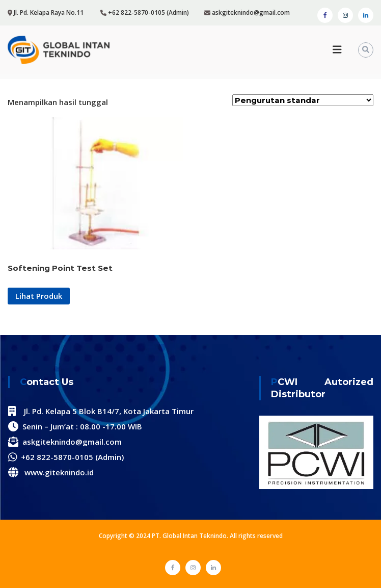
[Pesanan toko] (303, 100)
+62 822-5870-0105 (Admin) (148, 12)
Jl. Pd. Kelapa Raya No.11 (49, 12)
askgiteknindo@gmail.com (250, 12)
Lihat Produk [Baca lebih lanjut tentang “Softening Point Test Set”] (39, 296)
